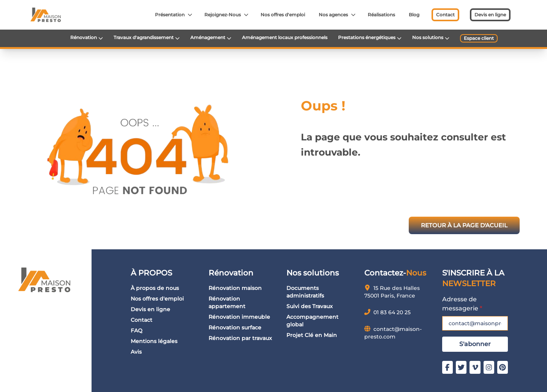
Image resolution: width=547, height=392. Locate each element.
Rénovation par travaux (240, 338)
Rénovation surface (235, 327)
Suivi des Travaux (310, 306)
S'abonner (475, 344)
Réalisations (381, 15)
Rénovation (84, 37)
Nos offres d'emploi (283, 15)
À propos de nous (155, 288)
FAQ (137, 331)
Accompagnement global (312, 321)
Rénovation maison (235, 288)
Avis (136, 352)
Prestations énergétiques (367, 37)
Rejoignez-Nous (223, 15)
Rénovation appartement (227, 302)
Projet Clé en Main (312, 335)
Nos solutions (428, 37)
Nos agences (333, 15)
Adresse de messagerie (462, 304)
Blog (414, 15)
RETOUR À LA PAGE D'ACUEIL (464, 225)
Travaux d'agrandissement (144, 37)
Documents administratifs (305, 292)
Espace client (479, 38)
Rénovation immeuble (239, 317)
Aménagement (208, 37)
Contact (445, 15)
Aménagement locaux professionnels (285, 37)
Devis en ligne (490, 15)
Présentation (170, 15)
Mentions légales (154, 341)
